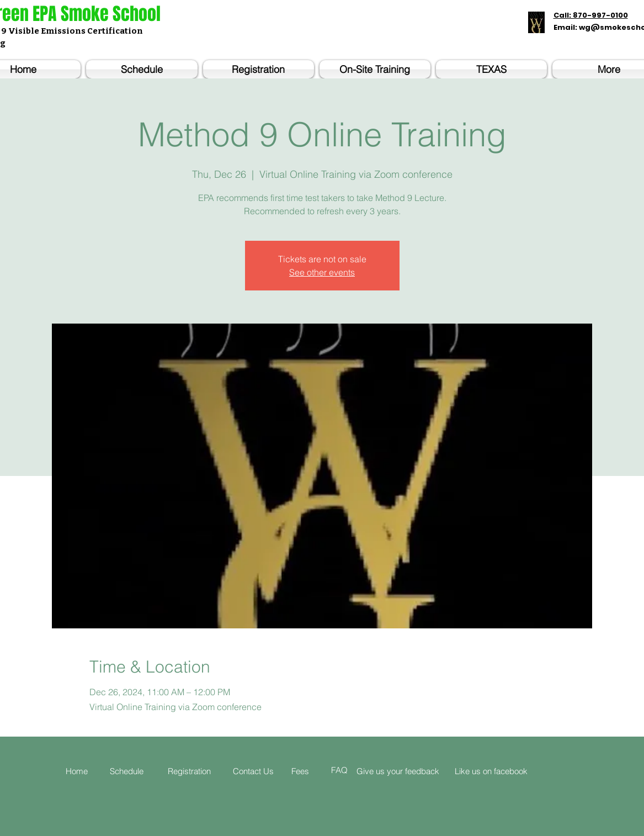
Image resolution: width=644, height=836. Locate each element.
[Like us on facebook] (514, 771)
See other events (322, 272)
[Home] (81, 771)
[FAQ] (346, 770)
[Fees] (308, 771)
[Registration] (195, 771)
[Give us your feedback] (408, 771)
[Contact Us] (259, 771)
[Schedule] (133, 771)
